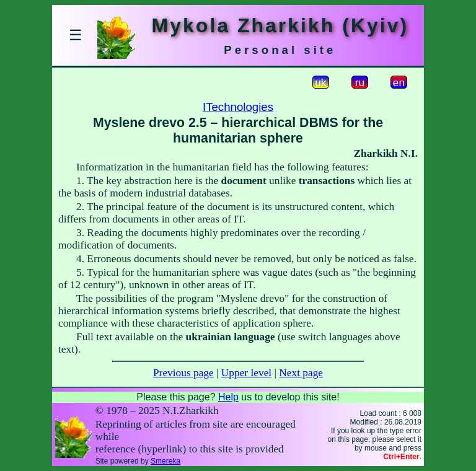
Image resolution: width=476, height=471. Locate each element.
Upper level (246, 373)
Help (228, 397)
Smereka (165, 461)
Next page (301, 373)
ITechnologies (238, 107)
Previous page (183, 373)
